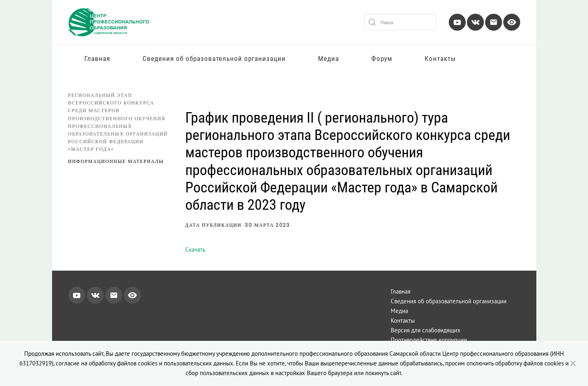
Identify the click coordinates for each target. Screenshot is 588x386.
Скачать (195, 249)
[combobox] (400, 22)
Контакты (440, 58)
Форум (382, 58)
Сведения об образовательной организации (214, 58)
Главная (97, 58)
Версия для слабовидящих (426, 330)
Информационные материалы (116, 161)
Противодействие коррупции (429, 340)
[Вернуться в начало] (109, 22)
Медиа (329, 58)
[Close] (573, 363)
